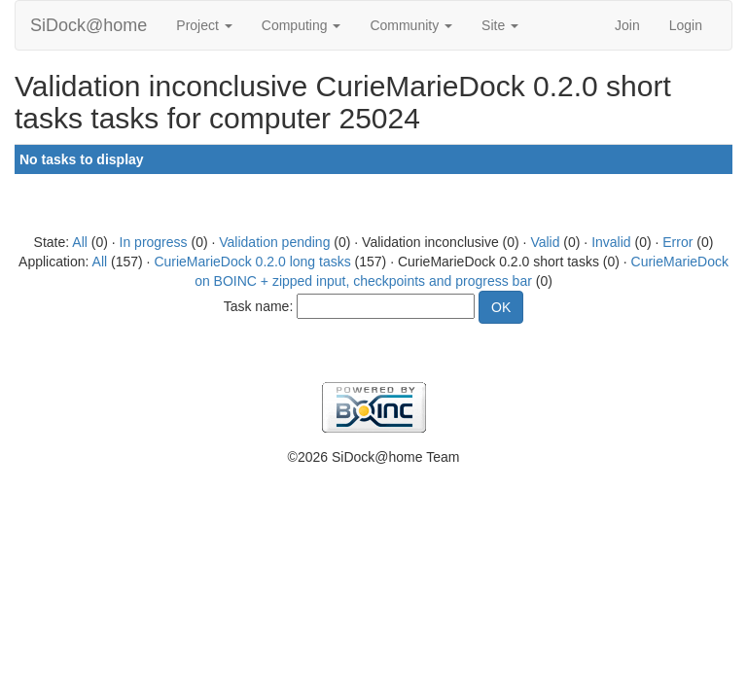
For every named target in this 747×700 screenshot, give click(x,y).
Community (411, 25)
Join (627, 25)
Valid (545, 242)
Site (500, 25)
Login (686, 25)
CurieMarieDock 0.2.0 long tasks (252, 262)
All (80, 242)
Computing (302, 25)
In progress (154, 242)
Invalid (611, 242)
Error (677, 242)
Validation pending (274, 242)
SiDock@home (89, 25)
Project (204, 25)
